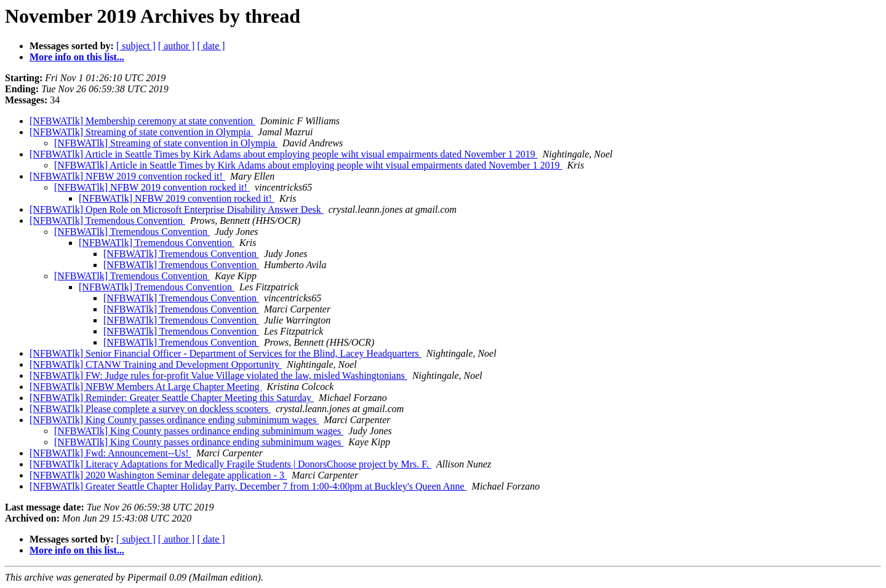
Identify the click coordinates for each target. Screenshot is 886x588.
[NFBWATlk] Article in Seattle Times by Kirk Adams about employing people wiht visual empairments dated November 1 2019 (284, 154)
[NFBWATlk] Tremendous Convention (107, 220)
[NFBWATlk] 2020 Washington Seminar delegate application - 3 (158, 475)
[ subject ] (136, 46)
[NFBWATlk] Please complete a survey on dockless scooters (150, 409)
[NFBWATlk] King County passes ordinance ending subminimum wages (174, 420)
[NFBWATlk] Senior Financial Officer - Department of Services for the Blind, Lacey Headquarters (225, 353)
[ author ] (177, 46)
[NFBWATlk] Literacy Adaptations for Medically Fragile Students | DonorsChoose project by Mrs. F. (230, 464)
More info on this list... (77, 57)
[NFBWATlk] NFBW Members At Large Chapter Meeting (146, 387)
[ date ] (211, 46)
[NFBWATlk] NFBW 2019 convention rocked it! (127, 176)
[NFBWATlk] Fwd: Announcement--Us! (110, 453)
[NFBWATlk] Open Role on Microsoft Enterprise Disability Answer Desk (177, 209)
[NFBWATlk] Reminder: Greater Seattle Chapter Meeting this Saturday (172, 398)
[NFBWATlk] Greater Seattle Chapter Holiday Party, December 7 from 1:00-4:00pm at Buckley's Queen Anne (248, 486)
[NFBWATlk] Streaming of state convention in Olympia (141, 132)
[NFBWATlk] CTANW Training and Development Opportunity (156, 364)
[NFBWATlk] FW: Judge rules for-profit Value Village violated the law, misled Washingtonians (218, 375)
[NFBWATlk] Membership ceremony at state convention (142, 121)
